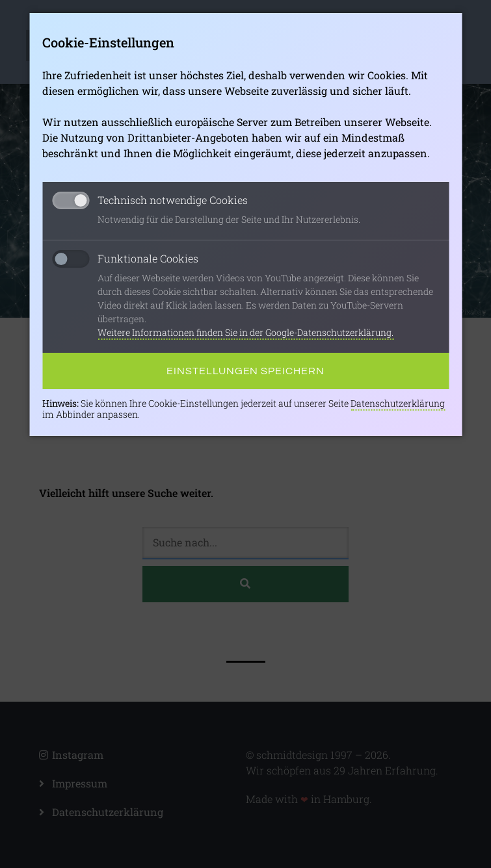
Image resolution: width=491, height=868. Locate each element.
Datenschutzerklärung (398, 403)
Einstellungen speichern (245, 371)
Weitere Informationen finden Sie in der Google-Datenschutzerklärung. (245, 332)
